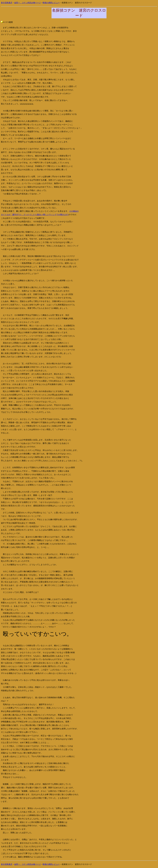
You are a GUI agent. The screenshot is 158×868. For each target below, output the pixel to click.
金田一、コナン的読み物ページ (27, 3)
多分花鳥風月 (7, 3)
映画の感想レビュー (51, 3)
